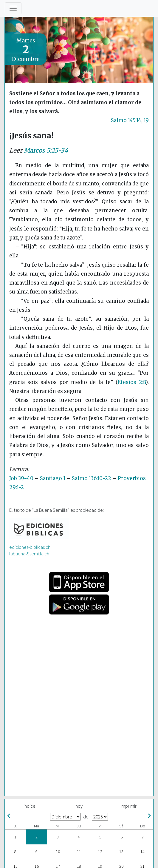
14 (142, 852)
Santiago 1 (53, 478)
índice (30, 806)
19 (146, 120)
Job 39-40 (21, 478)
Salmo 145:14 (126, 120)
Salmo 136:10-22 (92, 478)
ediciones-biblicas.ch (30, 547)
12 (100, 852)
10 (58, 852)
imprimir (128, 806)
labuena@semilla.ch (29, 554)
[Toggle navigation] (13, 8)
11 (79, 852)
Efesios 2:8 (132, 382)
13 (121, 852)
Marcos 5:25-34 (46, 150)
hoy (79, 806)
